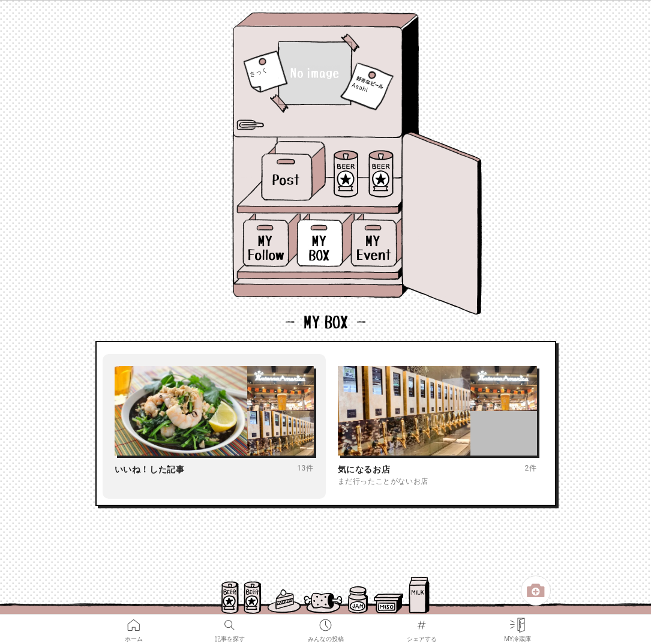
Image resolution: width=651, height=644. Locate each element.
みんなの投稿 (326, 623)
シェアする (422, 623)
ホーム (134, 623)
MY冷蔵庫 (517, 623)
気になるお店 (364, 469)
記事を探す (230, 623)
